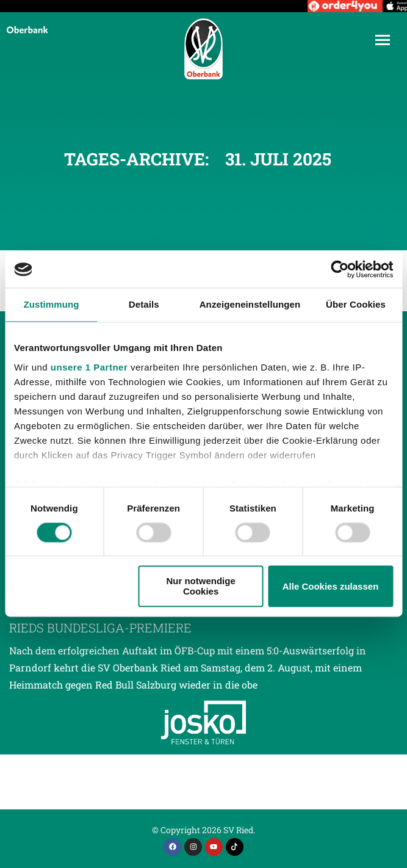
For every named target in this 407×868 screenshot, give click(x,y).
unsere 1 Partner (89, 367)
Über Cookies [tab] (356, 304)
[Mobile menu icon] (383, 40)
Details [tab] (144, 304)
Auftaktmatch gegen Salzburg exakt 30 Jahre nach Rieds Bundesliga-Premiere (187, 619)
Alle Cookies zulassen (331, 586)
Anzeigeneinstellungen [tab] (250, 304)
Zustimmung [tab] (51, 304)
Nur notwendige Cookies (200, 587)
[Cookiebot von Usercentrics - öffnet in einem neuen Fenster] (340, 269)
